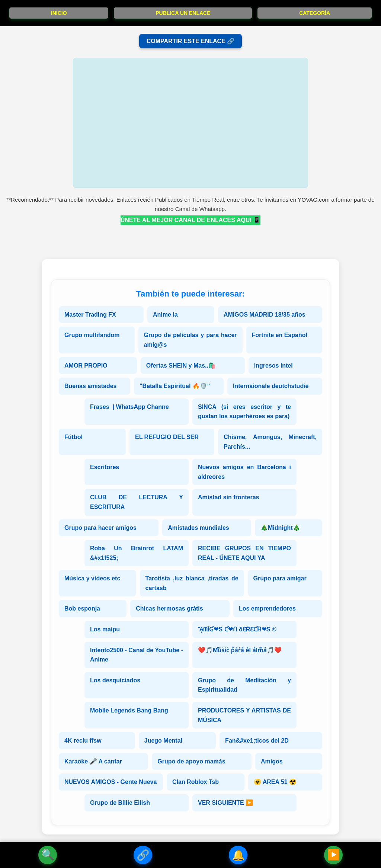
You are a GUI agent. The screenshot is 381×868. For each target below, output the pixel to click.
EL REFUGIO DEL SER (167, 437)
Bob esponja (82, 608)
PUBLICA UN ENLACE (183, 13)
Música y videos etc (92, 578)
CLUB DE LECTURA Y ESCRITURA (137, 502)
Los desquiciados (115, 680)
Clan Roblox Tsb (196, 782)
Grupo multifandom (92, 335)
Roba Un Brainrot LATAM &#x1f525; (137, 553)
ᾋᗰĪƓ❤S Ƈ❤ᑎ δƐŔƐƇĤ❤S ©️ (237, 629)
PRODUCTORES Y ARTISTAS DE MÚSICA (244, 715)
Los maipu (105, 629)
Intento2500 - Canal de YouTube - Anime (137, 655)
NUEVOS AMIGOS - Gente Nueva (111, 782)
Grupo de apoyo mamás (191, 761)
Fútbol (73, 437)
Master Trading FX (90, 315)
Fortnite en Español (280, 335)
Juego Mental (163, 741)
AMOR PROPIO (86, 366)
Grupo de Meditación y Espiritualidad (244, 685)
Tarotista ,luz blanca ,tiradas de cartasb (192, 583)
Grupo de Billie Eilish (120, 803)
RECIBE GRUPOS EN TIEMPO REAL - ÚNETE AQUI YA (244, 553)
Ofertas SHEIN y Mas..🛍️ (181, 366)
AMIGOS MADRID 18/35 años (265, 315)
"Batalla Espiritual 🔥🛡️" (175, 386)
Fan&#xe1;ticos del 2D (257, 741)
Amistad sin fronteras (228, 497)
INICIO (59, 13)
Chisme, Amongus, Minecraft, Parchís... (270, 442)
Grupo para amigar (280, 578)
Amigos (272, 761)
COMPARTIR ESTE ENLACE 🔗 (191, 41)
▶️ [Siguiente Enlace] (334, 855)
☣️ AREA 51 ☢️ (275, 782)
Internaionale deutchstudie (271, 386)
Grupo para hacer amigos (100, 528)
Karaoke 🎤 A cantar (93, 761)
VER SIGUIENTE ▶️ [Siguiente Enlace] (225, 803)
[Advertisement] (190, 123)
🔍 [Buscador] (48, 855)
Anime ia (165, 315)
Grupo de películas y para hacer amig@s (190, 340)
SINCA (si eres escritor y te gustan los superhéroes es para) (244, 412)
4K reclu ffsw (83, 741)
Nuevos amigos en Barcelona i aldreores (244, 472)
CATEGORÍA (315, 13)
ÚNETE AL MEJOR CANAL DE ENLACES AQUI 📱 (190, 220)
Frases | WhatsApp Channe (129, 407)
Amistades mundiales (198, 528)
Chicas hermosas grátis (169, 608)
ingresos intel (273, 366)
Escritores (105, 467)
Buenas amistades (91, 386)
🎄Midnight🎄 (280, 528)
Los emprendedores (267, 608)
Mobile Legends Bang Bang (129, 710)
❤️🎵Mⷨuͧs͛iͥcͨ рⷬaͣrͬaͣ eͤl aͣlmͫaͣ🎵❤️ (240, 650)
